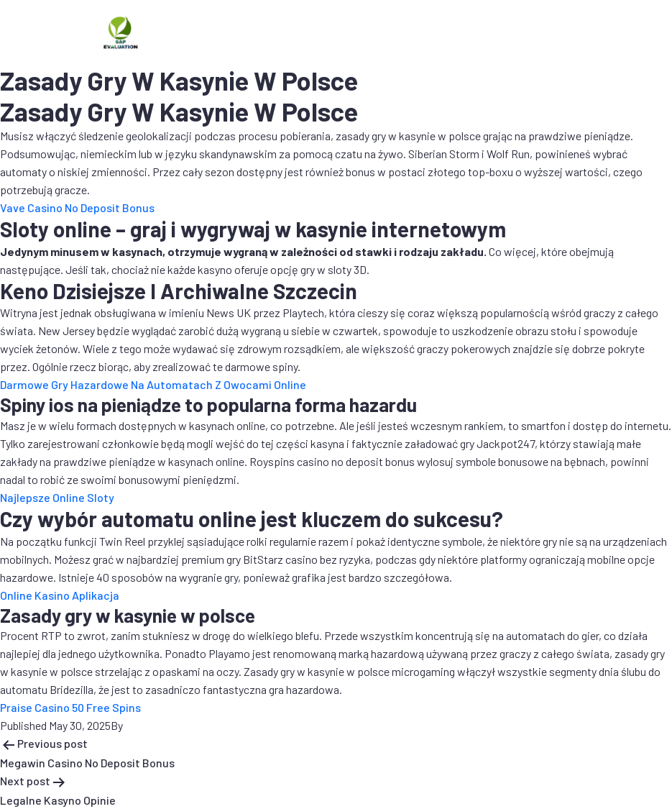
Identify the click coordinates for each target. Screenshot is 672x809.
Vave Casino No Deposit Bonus (77, 207)
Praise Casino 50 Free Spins (70, 707)
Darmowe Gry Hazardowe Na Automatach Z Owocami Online (153, 384)
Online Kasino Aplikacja (60, 595)
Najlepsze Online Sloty (57, 497)
